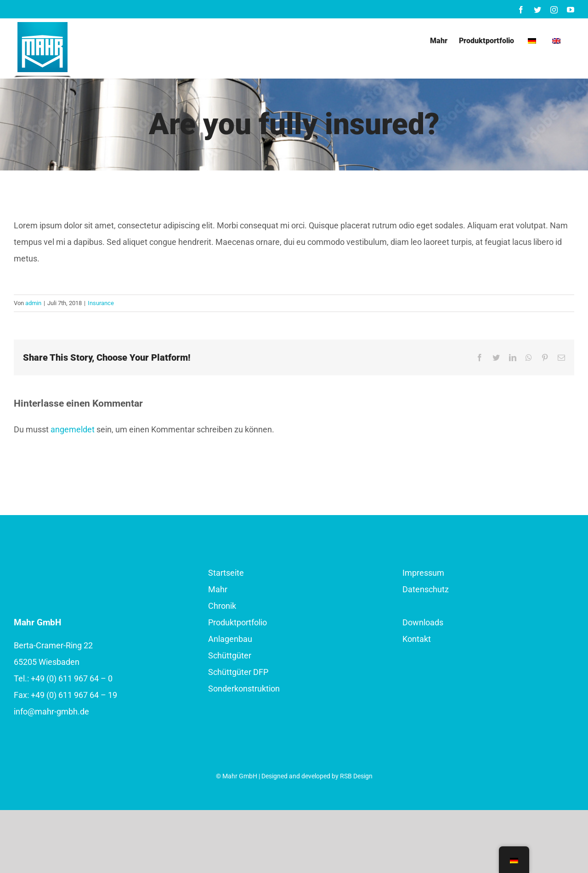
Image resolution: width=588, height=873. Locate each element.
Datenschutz (426, 589)
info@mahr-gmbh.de (51, 711)
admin (33, 303)
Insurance (101, 303)
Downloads (423, 622)
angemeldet (73, 429)
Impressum (423, 573)
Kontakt (417, 639)
